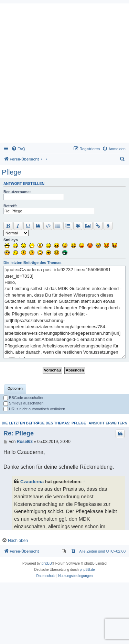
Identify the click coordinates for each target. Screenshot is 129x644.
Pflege (12, 172)
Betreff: (10, 206)
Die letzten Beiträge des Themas (33, 263)
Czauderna (32, 543)
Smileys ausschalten (23, 465)
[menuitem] (18, 149)
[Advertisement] (64, 75)
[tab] (15, 451)
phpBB (47, 625)
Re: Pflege (19, 495)
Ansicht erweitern (108, 485)
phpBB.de (87, 631)
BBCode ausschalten (24, 459)
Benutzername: (17, 192)
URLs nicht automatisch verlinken (34, 470)
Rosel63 (25, 503)
